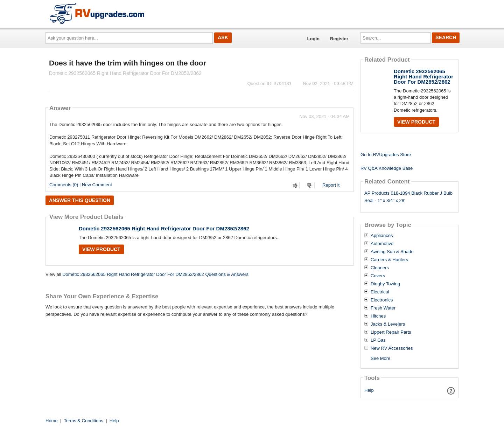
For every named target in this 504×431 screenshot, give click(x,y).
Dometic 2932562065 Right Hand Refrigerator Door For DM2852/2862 (164, 228)
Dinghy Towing (385, 284)
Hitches (378, 316)
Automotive (382, 244)
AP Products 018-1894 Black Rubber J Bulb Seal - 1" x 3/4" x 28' (408, 197)
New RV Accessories (392, 348)
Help (369, 390)
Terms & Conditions (83, 421)
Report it (331, 185)
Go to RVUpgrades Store (386, 155)
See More (380, 358)
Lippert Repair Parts (391, 332)
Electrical (380, 292)
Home (52, 421)
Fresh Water (383, 308)
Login (313, 39)
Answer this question (80, 200)
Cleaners (380, 268)
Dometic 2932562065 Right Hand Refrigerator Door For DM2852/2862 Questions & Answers (155, 274)
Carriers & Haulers (389, 260)
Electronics (382, 300)
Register (339, 39)
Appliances (382, 236)
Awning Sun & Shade (392, 252)
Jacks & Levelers (388, 324)
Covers (378, 276)
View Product (101, 249)
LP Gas (378, 340)
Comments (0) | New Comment (81, 185)
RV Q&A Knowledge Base (387, 168)
